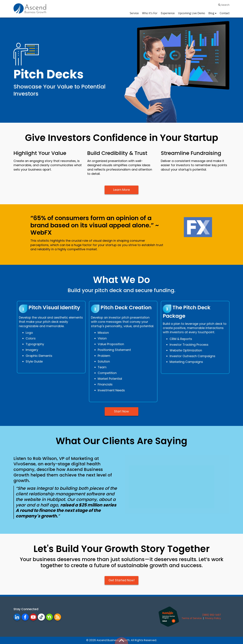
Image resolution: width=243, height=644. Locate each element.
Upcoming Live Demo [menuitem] (192, 13)
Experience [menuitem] (168, 13)
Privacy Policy (213, 618)
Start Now (122, 411)
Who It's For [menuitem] (150, 13)
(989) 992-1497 (212, 615)
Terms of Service (192, 618)
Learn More (122, 190)
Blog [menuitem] (211, 13)
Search (224, 5)
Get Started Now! (122, 580)
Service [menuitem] (134, 13)
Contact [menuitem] (225, 13)
